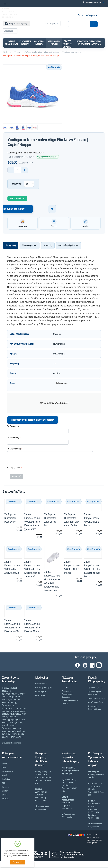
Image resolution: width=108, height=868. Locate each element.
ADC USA (6, 800)
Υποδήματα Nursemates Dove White (10, 519)
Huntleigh (6, 780)
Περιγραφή (11, 246)
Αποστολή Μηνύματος (68, 246)
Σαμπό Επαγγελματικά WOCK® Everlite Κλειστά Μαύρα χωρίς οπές (32, 570)
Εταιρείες (9, 31)
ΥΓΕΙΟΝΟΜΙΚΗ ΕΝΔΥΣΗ (54, 43)
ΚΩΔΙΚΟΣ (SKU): (15, 153)
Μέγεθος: (17, 184)
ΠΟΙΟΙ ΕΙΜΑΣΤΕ (8, 9)
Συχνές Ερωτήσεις (96, 703)
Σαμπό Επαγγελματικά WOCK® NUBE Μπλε (92, 521)
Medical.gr (7, 52)
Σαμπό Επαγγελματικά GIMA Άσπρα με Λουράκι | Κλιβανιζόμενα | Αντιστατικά (52, 582)
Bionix (4, 796)
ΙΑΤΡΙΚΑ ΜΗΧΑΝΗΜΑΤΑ (12, 43)
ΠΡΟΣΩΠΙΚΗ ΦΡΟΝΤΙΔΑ (96, 43)
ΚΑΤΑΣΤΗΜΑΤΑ (8, 12)
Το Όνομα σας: (13, 427)
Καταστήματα (41, 692)
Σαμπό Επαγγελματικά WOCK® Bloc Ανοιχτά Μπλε (12, 568)
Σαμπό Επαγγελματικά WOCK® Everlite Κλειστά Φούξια (12, 627)
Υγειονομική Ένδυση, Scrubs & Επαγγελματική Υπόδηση (37, 52)
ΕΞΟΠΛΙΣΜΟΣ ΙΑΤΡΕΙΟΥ (25, 43)
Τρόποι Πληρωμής (96, 688)
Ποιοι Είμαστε (41, 685)
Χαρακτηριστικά (30, 246)
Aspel (4, 776)
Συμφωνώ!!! (18, 862)
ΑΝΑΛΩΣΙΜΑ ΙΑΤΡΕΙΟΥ (39, 43)
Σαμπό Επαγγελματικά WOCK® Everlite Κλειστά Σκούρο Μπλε (92, 570)
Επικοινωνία (40, 696)
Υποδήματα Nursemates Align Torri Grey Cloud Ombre (72, 521)
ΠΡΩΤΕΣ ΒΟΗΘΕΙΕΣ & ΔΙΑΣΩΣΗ (67, 44)
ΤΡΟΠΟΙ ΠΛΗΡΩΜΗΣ (10, 14)
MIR (4, 784)
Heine (4, 764)
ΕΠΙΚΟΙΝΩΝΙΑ (8, 17)
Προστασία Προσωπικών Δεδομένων (67, 695)
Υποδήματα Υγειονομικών (73, 52)
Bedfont (5, 792)
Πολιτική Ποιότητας (44, 689)
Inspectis (6, 788)
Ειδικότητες (50, 23)
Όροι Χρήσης (67, 688)
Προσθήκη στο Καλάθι (27, 209)
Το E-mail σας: (13, 438)
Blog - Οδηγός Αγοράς (18, 24)
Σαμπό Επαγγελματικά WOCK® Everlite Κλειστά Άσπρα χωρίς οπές (32, 523)
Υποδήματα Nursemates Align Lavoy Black (50, 521)
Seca (4, 768)
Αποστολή (17, 477)
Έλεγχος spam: (14, 468)
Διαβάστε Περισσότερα (12, 744)
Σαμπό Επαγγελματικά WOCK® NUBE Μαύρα (72, 568)
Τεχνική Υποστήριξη (96, 699)
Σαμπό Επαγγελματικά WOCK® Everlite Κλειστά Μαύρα (32, 627)
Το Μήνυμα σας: (14, 450)
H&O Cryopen (7, 772)
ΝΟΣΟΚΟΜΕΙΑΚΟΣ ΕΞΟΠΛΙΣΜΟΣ (84, 43)
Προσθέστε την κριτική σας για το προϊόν (33, 421)
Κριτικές (48, 246)
